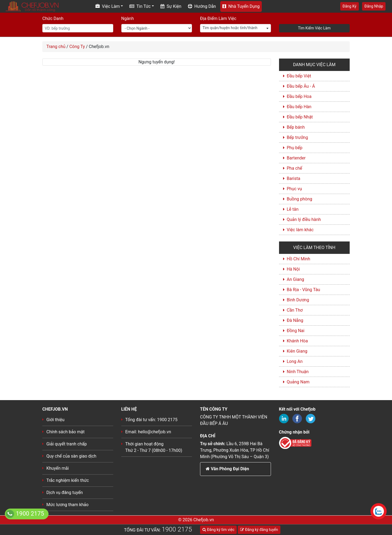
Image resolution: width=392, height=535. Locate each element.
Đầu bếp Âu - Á (301, 86)
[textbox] (235, 28)
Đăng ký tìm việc (218, 530)
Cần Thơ (295, 310)
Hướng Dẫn (202, 6)
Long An (295, 361)
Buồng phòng (300, 199)
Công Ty (77, 47)
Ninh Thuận (298, 372)
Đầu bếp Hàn (299, 107)
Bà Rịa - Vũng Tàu (304, 290)
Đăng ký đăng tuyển (259, 530)
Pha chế (295, 168)
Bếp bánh (296, 127)
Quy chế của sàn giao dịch (71, 456)
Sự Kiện (171, 6)
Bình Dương (298, 300)
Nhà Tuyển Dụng (241, 6)
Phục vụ (295, 189)
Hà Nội (293, 269)
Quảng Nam (298, 382)
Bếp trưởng (298, 137)
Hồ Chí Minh (299, 259)
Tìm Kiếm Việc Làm (314, 28)
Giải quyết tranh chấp (67, 444)
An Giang (296, 279)
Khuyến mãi (58, 468)
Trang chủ (56, 47)
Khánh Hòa (297, 341)
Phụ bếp (295, 148)
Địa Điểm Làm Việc (218, 18)
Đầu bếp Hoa (299, 96)
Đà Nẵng (295, 320)
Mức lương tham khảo (67, 505)
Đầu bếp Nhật (300, 117)
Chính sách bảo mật (66, 432)
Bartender (296, 158)
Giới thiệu (55, 420)
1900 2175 (177, 529)
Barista (294, 178)
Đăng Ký (350, 6)
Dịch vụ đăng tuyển (65, 493)
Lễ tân (293, 209)
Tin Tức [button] (140, 6)
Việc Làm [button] (108, 6)
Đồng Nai (296, 331)
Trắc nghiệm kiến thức (68, 480)
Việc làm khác (300, 230)
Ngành (128, 18)
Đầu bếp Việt (299, 76)
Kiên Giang (297, 351)
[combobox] (235, 28)
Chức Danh (53, 18)
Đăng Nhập (374, 6)
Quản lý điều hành (304, 219)
